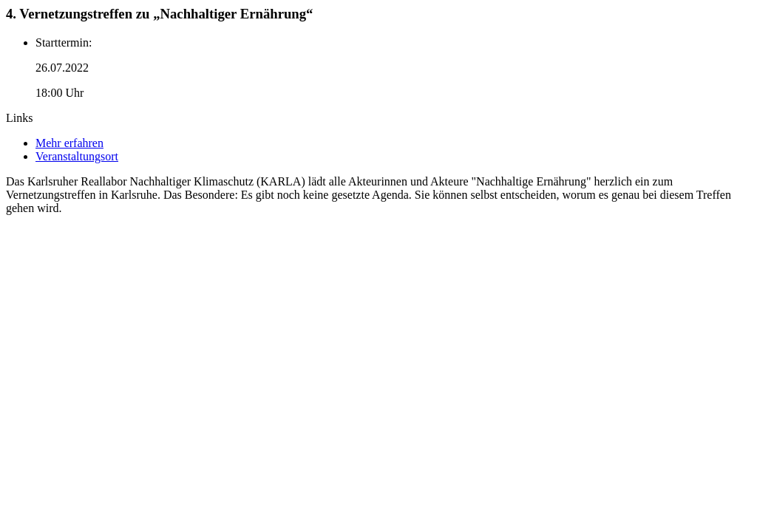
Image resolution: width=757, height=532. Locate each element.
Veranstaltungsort (77, 156)
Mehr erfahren (69, 143)
